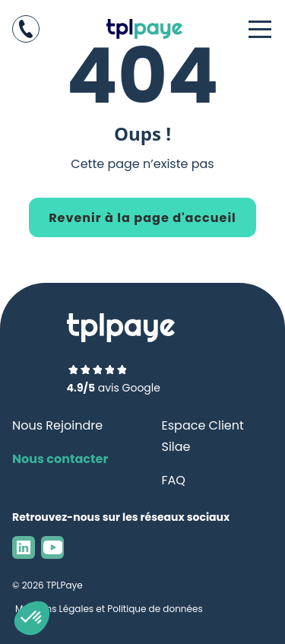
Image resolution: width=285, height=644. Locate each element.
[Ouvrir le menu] (261, 29)
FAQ (174, 480)
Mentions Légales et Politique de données (109, 609)
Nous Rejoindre (57, 425)
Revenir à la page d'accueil (142, 218)
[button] (32, 618)
